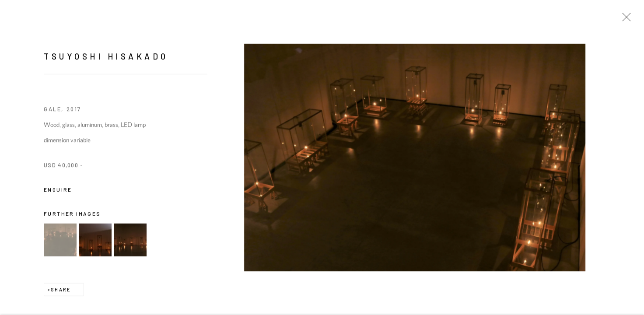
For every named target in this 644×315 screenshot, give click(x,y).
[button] (60, 241)
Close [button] (624, 20)
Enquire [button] (58, 190)
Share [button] (61, 290)
